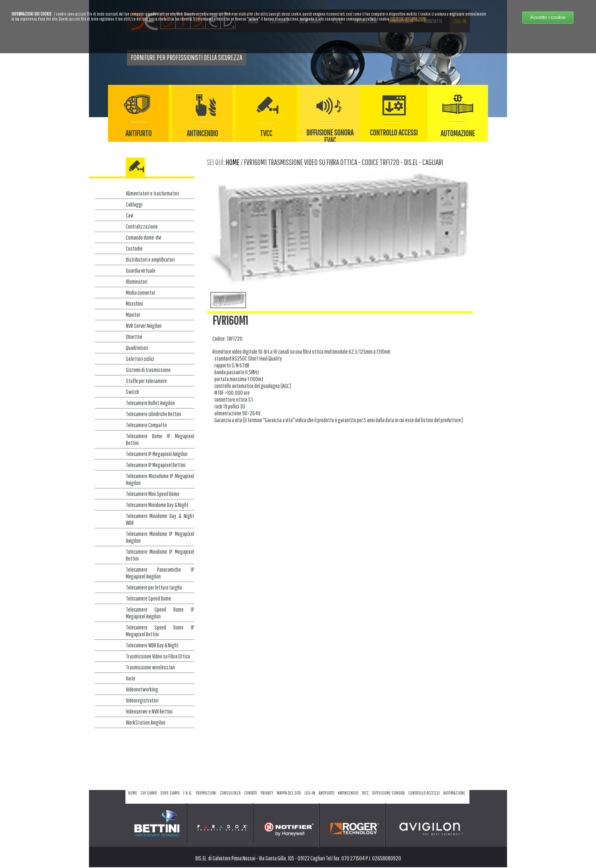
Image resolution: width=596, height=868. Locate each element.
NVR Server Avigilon (144, 326)
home (233, 162)
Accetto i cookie (548, 17)
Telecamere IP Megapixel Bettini (156, 465)
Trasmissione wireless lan (150, 667)
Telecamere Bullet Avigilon (150, 403)
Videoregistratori (142, 700)
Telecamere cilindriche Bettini (153, 414)
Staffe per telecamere (146, 381)
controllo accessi (424, 793)
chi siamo (149, 793)
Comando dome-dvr (144, 237)
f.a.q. (188, 793)
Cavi (130, 215)
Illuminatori (137, 281)
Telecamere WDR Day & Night (152, 645)
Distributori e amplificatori (150, 259)
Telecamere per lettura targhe (154, 587)
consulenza (230, 793)
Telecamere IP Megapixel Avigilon (157, 454)
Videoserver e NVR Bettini (149, 711)
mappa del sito (289, 793)
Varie (131, 678)
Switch (132, 392)
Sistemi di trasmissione (148, 370)
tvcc (365, 793)
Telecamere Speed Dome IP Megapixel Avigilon (160, 613)
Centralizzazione (142, 226)
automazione (454, 793)
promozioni (206, 793)
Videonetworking (142, 689)
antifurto (327, 793)
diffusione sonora (388, 793)
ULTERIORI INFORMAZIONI (408, 19)
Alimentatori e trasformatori (152, 193)
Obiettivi (134, 337)
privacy (267, 793)
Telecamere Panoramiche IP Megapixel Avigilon (160, 573)
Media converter (141, 293)
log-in (310, 793)
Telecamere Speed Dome (148, 598)
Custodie (134, 248)
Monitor (133, 315)
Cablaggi (134, 204)
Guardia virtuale (141, 270)
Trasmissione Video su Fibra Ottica (158, 656)
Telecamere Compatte (146, 425)
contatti (250, 793)
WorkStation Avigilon (146, 722)
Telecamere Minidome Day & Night (157, 505)
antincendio (348, 793)
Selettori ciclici (140, 359)
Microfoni (134, 304)
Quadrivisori (137, 348)
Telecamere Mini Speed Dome (153, 494)
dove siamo (170, 793)
